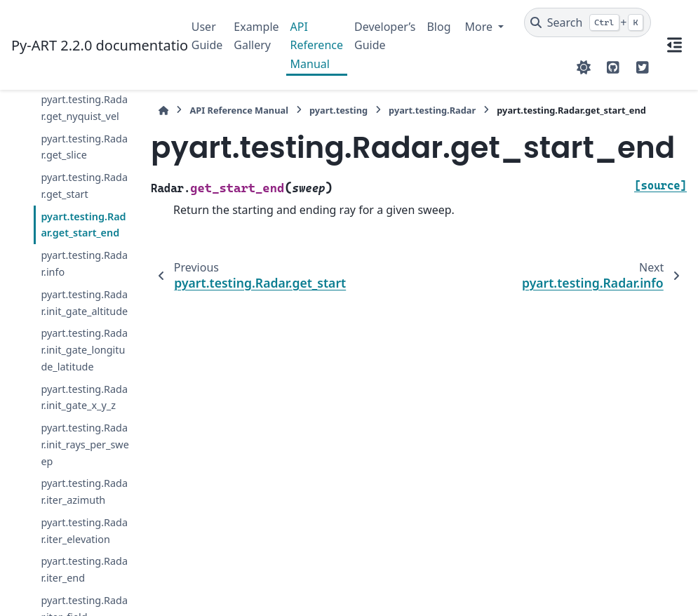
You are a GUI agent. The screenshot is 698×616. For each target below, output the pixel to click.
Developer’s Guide (385, 36)
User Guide (207, 36)
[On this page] (674, 45)
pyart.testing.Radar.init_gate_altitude (84, 303)
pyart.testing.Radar (432, 110)
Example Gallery (256, 36)
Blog (438, 27)
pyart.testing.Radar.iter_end (84, 569)
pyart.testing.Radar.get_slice (84, 147)
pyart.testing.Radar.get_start (84, 186)
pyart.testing (338, 110)
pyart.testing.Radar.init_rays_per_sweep (85, 444)
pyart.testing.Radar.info (84, 263)
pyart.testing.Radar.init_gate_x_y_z (84, 397)
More (481, 27)
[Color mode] (584, 67)
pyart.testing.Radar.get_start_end (83, 225)
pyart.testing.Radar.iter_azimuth (84, 491)
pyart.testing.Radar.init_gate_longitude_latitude (84, 350)
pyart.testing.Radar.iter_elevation (84, 531)
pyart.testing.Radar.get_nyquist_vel (84, 108)
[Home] (163, 111)
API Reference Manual (317, 45)
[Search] (588, 22)
